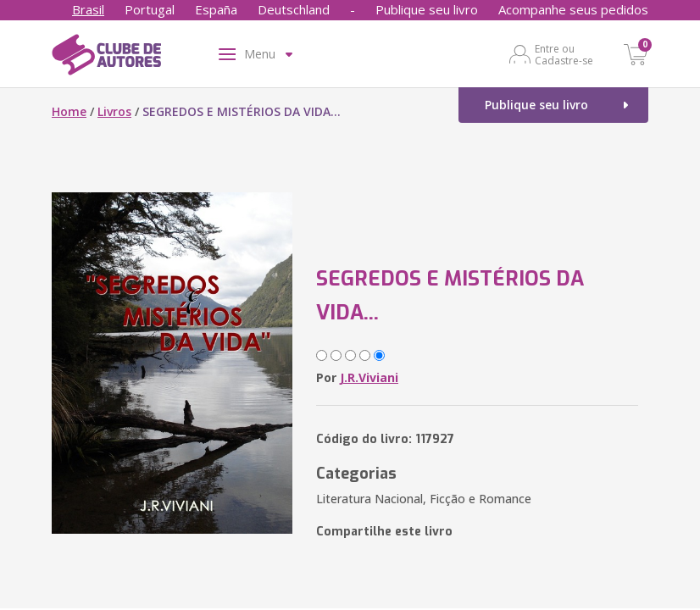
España (216, 9)
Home (69, 111)
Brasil (88, 9)
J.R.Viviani (369, 377)
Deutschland (294, 9)
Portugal (150, 9)
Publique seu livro (427, 9)
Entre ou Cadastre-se (564, 54)
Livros (114, 111)
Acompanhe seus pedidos (573, 9)
